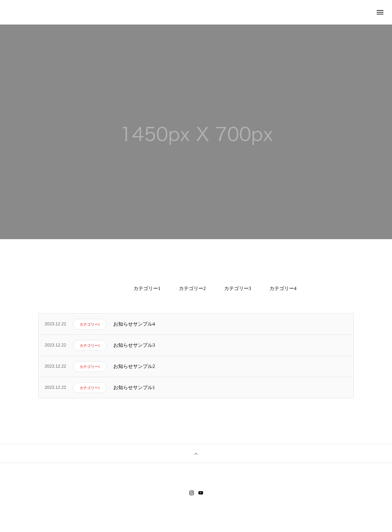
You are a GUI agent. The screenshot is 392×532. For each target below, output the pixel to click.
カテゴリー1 (147, 288)
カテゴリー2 (192, 288)
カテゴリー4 (283, 288)
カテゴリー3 (238, 288)
